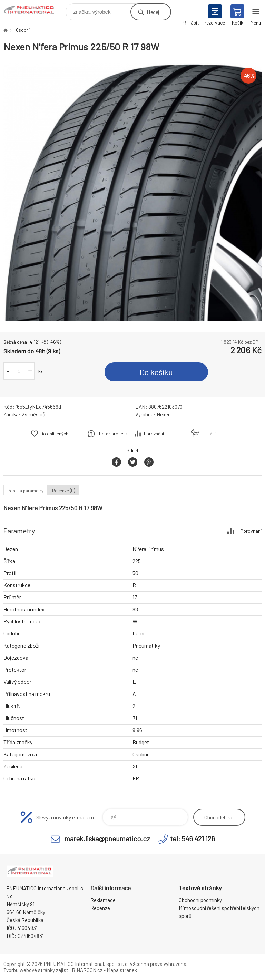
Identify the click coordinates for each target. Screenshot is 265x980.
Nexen (164, 414)
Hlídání (209, 434)
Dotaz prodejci (113, 434)
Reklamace (103, 900)
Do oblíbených (54, 434)
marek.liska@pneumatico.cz (107, 838)
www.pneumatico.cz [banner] (34, 10)
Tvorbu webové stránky (29, 970)
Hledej (153, 12)
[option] (132, 192)
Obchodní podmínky (200, 900)
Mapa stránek (122, 970)
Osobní (23, 30)
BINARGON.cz (87, 970)
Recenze (100, 908)
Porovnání (154, 434)
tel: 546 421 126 (193, 838)
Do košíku (156, 372)
